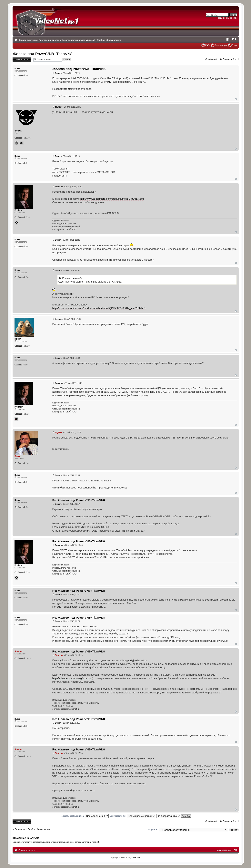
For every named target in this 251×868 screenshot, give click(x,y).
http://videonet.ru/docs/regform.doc (72, 678)
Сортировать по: (132, 816)
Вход (234, 45)
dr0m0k (59, 107)
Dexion (58, 319)
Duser (58, 73)
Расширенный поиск (227, 18)
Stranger (59, 655)
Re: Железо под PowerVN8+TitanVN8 (79, 500)
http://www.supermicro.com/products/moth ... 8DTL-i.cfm (112, 199)
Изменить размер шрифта (234, 39)
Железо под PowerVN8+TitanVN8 (42, 54)
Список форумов (28, 40)
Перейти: (153, 830)
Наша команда (223, 850)
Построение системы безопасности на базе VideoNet (67, 40)
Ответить (22, 59)
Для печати (228, 39)
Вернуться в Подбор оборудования (32, 829)
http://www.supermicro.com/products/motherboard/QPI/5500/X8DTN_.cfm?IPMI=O (99, 308)
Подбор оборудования (109, 40)
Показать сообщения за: (84, 816)
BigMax (59, 433)
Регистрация (221, 45)
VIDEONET (136, 858)
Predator (59, 187)
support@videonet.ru (135, 660)
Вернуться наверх (236, 99)
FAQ (207, 45)
